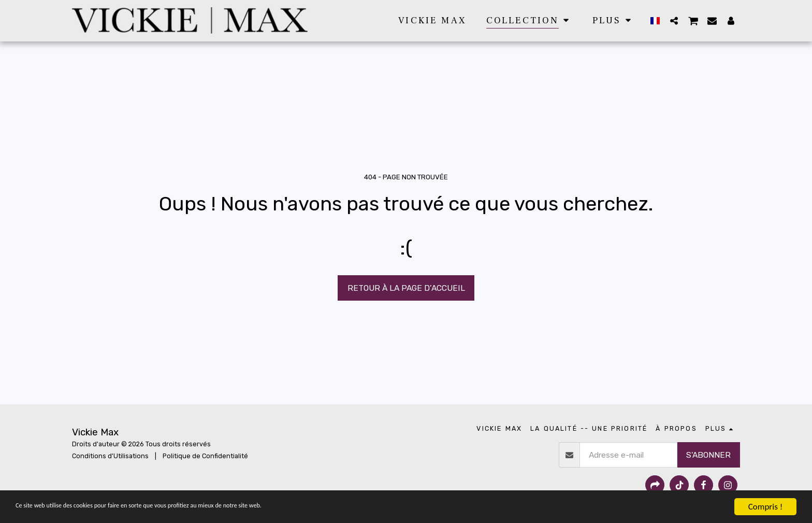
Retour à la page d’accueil (406, 288)
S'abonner (708, 455)
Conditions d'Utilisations (110, 456)
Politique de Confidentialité (205, 456)
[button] (674, 20)
